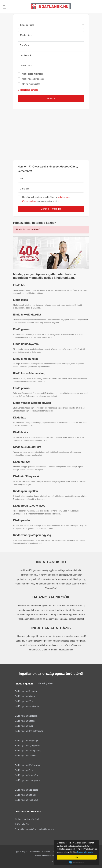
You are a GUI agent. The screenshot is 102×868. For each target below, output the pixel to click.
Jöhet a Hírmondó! (51, 209)
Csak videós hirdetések (33, 79)
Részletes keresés (28, 90)
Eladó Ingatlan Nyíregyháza (27, 746)
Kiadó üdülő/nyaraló (26, 476)
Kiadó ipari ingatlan (25, 491)
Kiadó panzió (21, 520)
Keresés (51, 99)
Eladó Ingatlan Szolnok (25, 795)
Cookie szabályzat (43, 856)
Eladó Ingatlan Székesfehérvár (29, 731)
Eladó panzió (21, 388)
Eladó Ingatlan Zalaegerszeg (28, 751)
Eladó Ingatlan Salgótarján (27, 740)
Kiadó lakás (21, 432)
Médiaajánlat (35, 852)
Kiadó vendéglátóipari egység (32, 535)
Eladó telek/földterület (27, 315)
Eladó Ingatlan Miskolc (25, 696)
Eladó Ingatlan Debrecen (26, 716)
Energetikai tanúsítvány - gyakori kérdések (34, 829)
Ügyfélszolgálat (21, 852)
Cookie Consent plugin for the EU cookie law (77, 862)
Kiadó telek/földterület (27, 447)
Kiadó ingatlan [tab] (45, 684)
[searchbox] (51, 45)
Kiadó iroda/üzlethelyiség (29, 506)
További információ (85, 852)
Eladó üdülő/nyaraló (26, 344)
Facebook (46, 852)
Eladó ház (19, 285)
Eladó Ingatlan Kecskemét (27, 706)
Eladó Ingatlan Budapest (26, 691)
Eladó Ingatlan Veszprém (26, 775)
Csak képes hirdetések (33, 74)
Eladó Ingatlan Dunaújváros (27, 780)
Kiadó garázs (21, 462)
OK (77, 857)
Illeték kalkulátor (22, 824)
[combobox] (51, 45)
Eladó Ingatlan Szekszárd (26, 790)
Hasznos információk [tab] (28, 812)
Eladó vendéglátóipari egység (32, 403)
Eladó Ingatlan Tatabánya (26, 800)
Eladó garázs (21, 329)
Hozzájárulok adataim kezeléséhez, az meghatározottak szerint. (46, 199)
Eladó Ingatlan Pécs (24, 701)
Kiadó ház (19, 418)
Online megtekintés (31, 84)
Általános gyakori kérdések (27, 819)
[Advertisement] (51, 135)
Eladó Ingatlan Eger (24, 770)
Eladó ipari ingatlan (25, 359)
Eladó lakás (20, 300)
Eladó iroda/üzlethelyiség (29, 373)
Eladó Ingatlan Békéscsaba (27, 765)
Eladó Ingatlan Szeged (25, 721)
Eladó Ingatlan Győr (24, 726)
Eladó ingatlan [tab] (24, 684)
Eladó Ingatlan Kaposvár (26, 756)
